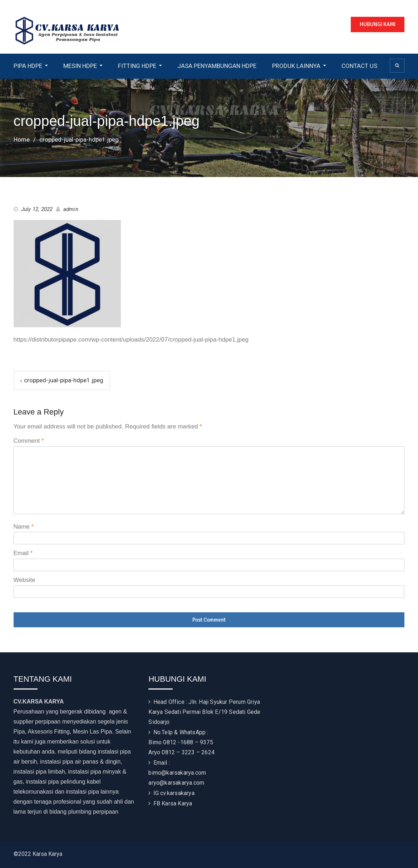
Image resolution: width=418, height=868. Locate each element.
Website (24, 580)
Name (24, 527)
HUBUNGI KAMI (378, 24)
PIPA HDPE (28, 66)
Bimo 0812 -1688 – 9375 (181, 742)
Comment (29, 441)
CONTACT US (359, 66)
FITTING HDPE (137, 66)
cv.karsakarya (177, 793)
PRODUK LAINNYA (296, 66)
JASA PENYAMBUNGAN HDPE (217, 66)
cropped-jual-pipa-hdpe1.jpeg (64, 380)
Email (23, 553)
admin (71, 209)
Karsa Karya (177, 803)
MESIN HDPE (80, 66)
